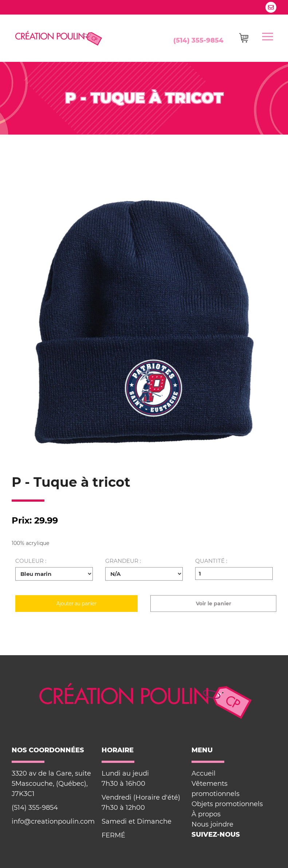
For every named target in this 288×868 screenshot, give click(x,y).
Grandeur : (123, 561)
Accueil (204, 773)
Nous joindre (212, 824)
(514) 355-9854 (198, 40)
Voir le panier (214, 604)
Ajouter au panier (76, 604)
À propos (206, 814)
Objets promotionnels (227, 804)
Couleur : (31, 561)
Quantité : (211, 561)
